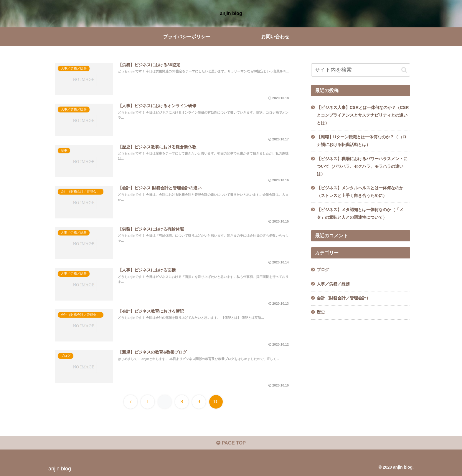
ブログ (323, 270)
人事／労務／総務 (333, 284)
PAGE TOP (231, 443)
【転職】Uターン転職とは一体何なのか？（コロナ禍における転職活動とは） (362, 141)
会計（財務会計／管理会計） (344, 298)
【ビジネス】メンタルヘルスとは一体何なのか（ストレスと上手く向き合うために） (360, 192)
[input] (361, 70)
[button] (404, 70)
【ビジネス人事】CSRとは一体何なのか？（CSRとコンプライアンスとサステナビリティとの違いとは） (363, 115)
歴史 (321, 312)
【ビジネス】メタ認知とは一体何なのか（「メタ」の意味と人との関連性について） (360, 213)
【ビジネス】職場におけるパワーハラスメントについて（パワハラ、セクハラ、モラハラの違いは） (362, 166)
